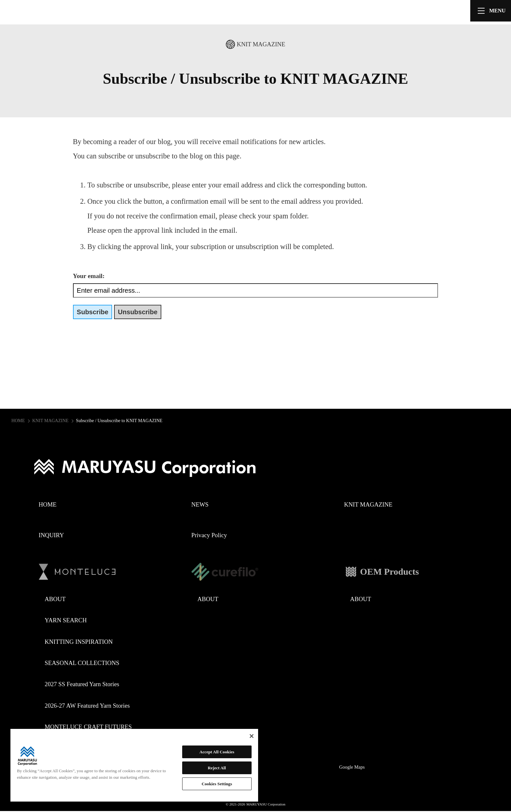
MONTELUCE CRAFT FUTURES (88, 727)
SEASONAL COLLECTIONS (82, 663)
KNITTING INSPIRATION (79, 642)
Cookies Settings (217, 784)
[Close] (252, 736)
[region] (134, 765)
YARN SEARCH (66, 620)
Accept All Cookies (217, 752)
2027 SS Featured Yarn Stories (82, 684)
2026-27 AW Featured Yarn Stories (87, 706)
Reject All (217, 768)
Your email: (89, 276)
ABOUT (55, 599)
